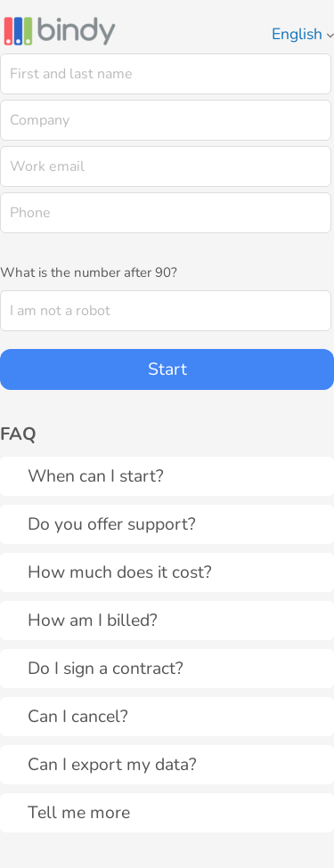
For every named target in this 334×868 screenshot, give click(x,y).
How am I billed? (93, 620)
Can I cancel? (78, 716)
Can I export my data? (112, 764)
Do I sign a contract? (106, 668)
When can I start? (96, 476)
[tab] (167, 476)
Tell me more (79, 812)
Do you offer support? (112, 524)
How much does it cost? (120, 572)
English (303, 34)
